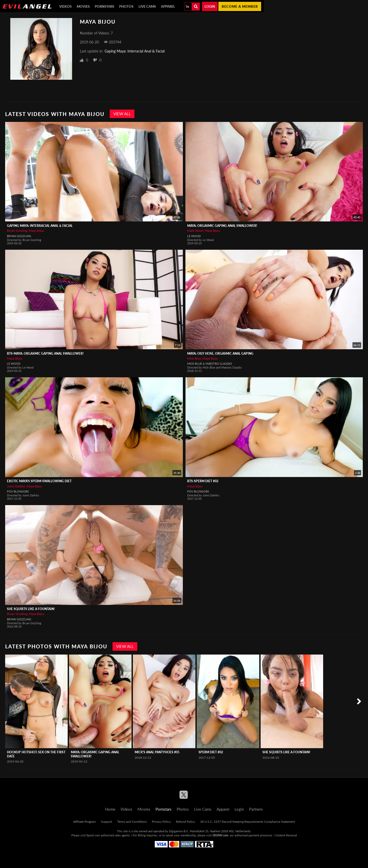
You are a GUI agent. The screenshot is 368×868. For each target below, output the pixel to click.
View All (122, 114)
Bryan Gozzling (17, 231)
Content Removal (286, 835)
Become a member (240, 6)
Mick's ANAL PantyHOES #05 (157, 752)
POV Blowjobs (18, 491)
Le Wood (194, 236)
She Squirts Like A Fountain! (31, 609)
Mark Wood (195, 231)
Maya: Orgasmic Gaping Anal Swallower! (222, 226)
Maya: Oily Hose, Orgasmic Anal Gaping (220, 354)
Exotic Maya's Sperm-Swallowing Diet (39, 481)
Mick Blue (194, 358)
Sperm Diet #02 (211, 752)
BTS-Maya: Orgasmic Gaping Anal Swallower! (45, 354)
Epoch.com (93, 835)
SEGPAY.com (220, 835)
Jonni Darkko (16, 486)
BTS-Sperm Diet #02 (203, 481)
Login (210, 6)
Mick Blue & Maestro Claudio (210, 364)
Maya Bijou (37, 231)
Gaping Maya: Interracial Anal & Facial (135, 51)
